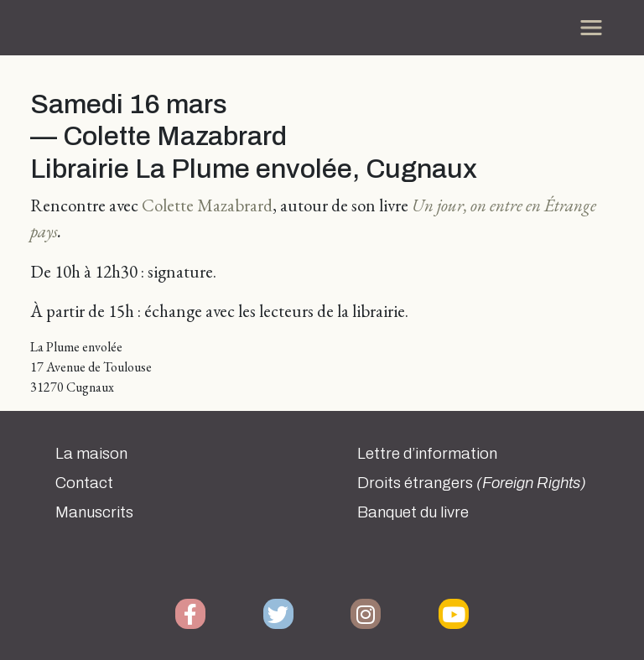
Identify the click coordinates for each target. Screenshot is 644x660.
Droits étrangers (472, 483)
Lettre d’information (427, 454)
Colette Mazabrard (207, 205)
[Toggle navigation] (591, 28)
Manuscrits (94, 512)
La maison (91, 454)
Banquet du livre (413, 512)
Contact (84, 483)
